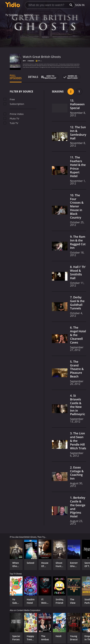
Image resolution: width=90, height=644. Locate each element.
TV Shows (12, 15)
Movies (29, 15)
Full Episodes (16, 77)
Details (33, 77)
